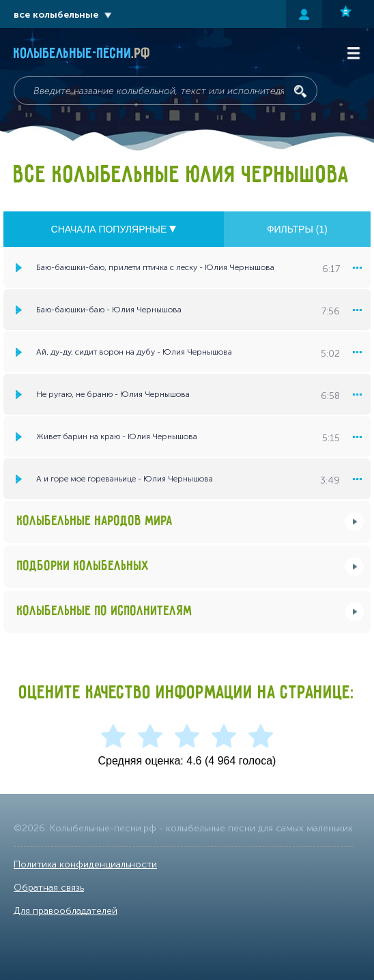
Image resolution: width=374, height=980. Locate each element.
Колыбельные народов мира (95, 521)
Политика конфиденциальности (85, 864)
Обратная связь (49, 888)
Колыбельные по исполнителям (105, 611)
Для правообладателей (66, 911)
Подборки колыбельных (83, 566)
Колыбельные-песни (82, 54)
